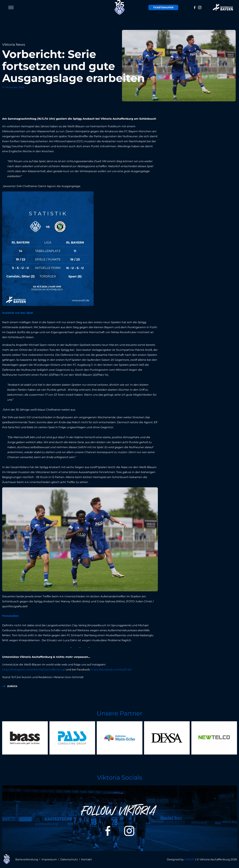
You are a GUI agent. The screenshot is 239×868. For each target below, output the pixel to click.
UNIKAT (189, 859)
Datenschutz (69, 859)
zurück (12, 686)
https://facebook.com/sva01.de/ (112, 670)
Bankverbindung (27, 859)
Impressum (49, 859)
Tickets (163, 7)
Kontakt (87, 859)
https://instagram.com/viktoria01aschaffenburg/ (34, 670)
